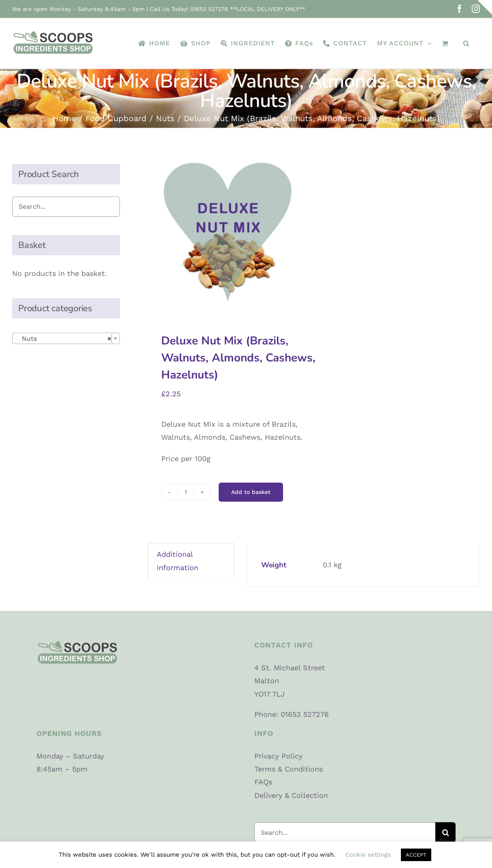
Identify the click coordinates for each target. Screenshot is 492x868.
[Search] (445, 832)
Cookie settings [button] (368, 855)
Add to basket (251, 492)
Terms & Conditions (289, 769)
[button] (466, 43)
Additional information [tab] (178, 561)
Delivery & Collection (291, 795)
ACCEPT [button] (416, 855)
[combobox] (66, 338)
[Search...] (345, 832)
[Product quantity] (186, 492)
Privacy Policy (278, 756)
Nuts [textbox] (64, 339)
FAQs (263, 782)
